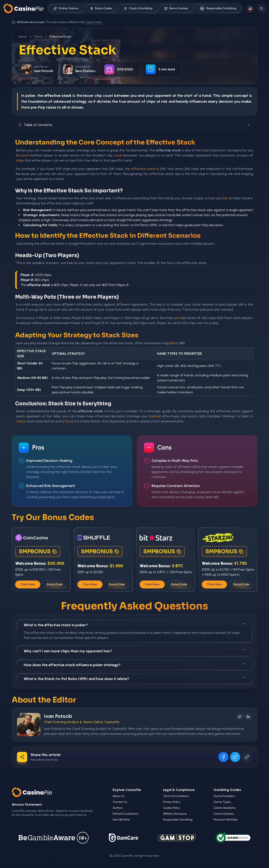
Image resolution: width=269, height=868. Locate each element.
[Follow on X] (240, 717)
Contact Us (120, 802)
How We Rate (121, 820)
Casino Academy (225, 808)
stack (118, 155)
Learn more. (94, 22)
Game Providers (224, 796)
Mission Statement (27, 804)
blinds (174, 343)
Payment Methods (225, 820)
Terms (38, 37)
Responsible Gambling (218, 8)
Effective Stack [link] (60, 37)
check (21, 421)
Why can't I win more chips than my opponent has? (134, 651)
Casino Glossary (224, 814)
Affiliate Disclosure (175, 814)
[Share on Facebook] (223, 757)
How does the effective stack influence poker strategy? (134, 665)
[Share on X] (235, 757)
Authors (118, 808)
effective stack (143, 169)
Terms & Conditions (176, 796)
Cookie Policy (171, 808)
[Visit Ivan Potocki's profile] (29, 725)
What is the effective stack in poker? (134, 625)
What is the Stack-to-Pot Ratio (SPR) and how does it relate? (134, 678)
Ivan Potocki (58, 716)
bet (225, 198)
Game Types (222, 802)
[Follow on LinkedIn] (248, 717)
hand (69, 421)
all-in (66, 107)
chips (151, 101)
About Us (119, 796)
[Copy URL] (247, 757)
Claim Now (28, 584)
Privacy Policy (172, 802)
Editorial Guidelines (125, 814)
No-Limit (22, 155)
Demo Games (176, 8)
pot (177, 318)
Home (23, 37)
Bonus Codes (101, 8)
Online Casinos (66, 8)
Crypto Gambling (138, 8)
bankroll (155, 416)
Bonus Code (55, 584)
